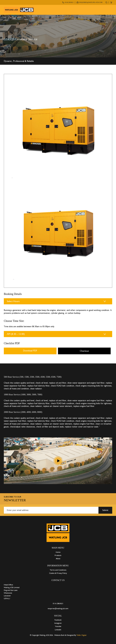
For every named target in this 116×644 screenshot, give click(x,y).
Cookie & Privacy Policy (58, 573)
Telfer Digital (81, 635)
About (58, 559)
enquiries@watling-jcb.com (91, 2)
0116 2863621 (58, 603)
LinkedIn (58, 630)
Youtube (58, 626)
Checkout (84, 351)
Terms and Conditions (58, 570)
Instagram (58, 623)
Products (58, 555)
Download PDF (30, 351)
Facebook (58, 620)
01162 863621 (69, 2)
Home (58, 552)
